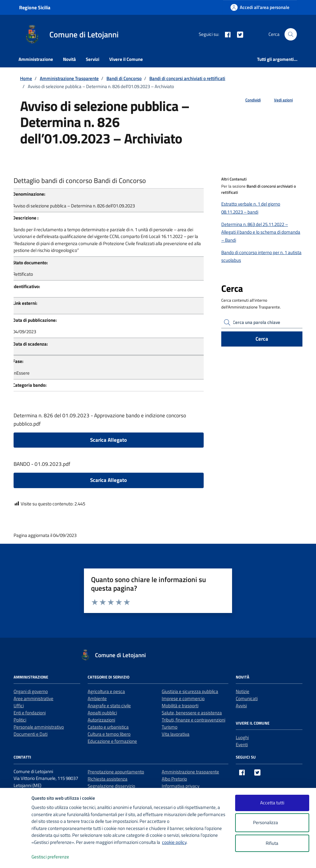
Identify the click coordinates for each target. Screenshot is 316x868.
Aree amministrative (33, 698)
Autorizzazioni (101, 720)
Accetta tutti (272, 803)
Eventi (242, 745)
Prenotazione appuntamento (116, 772)
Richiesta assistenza (108, 779)
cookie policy (174, 842)
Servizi (93, 59)
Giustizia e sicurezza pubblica (190, 691)
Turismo (170, 727)
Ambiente (97, 698)
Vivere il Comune (126, 59)
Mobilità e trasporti (180, 706)
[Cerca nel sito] (291, 34)
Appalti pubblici (102, 713)
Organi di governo (31, 691)
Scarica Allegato (108, 440)
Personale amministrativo (39, 727)
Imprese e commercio (183, 698)
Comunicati (247, 698)
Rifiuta (272, 843)
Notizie (243, 691)
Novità (69, 59)
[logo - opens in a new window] (16, 857)
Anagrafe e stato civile (109, 706)
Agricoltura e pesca (106, 691)
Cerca (262, 339)
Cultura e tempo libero (109, 734)
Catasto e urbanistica (108, 727)
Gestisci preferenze (57, 857)
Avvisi (241, 706)
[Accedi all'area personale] (260, 7)
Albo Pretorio (174, 779)
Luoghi (242, 737)
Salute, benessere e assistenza (192, 713)
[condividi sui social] (248, 100)
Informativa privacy (181, 786)
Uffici (19, 706)
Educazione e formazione (112, 741)
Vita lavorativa (176, 734)
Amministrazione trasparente (190, 772)
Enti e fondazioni (30, 713)
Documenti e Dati (31, 734)
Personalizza (272, 823)
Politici (20, 720)
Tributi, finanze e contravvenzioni (193, 720)
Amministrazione (36, 59)
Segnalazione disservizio (111, 786)
